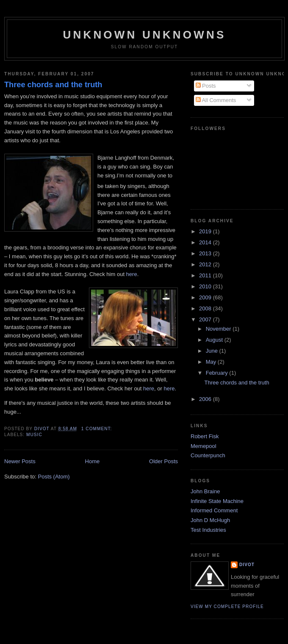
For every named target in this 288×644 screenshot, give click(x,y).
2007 (206, 319)
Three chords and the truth (53, 85)
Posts (206, 86)
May (212, 362)
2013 (206, 253)
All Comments (216, 100)
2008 (206, 308)
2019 (206, 231)
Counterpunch (208, 455)
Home (93, 461)
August (215, 340)
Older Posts (163, 461)
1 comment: (97, 429)
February (218, 373)
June (213, 351)
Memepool (204, 446)
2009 (206, 297)
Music (34, 435)
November (219, 329)
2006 (206, 399)
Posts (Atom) (54, 477)
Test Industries (208, 530)
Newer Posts (20, 461)
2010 (206, 286)
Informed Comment (214, 510)
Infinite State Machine (217, 501)
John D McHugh (210, 520)
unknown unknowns (144, 35)
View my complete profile (227, 607)
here (132, 274)
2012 (206, 264)
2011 (206, 275)
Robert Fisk (205, 436)
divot (247, 565)
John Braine (205, 491)
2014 (206, 242)
